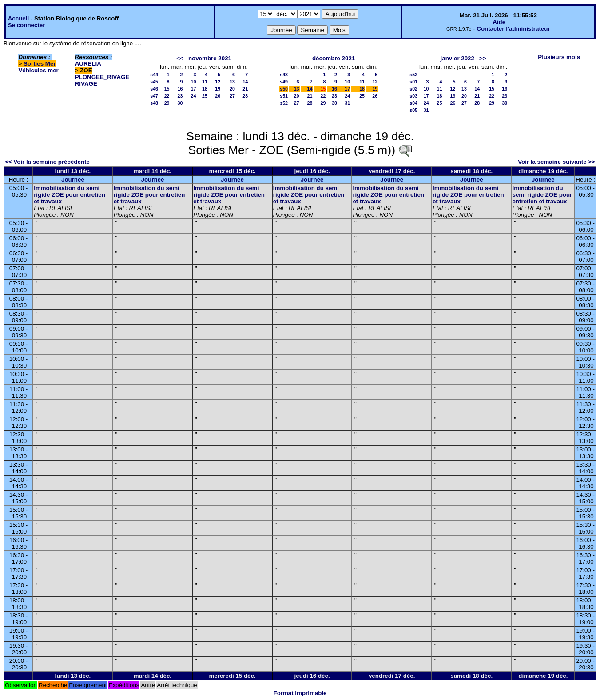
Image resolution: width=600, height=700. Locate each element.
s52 (284, 103)
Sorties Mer (40, 64)
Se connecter (27, 25)
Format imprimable (300, 693)
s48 (154, 103)
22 (167, 96)
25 (205, 96)
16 (180, 89)
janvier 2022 (457, 58)
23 (180, 96)
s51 (284, 96)
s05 (413, 110)
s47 (154, 96)
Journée (73, 180)
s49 (284, 82)
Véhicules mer (38, 70)
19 (218, 89)
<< (180, 58)
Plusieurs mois (559, 57)
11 (205, 82)
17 (194, 89)
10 (194, 82)
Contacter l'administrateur (513, 29)
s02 (413, 89)
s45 (154, 82)
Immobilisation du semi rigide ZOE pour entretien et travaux (70, 195)
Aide (499, 22)
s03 (413, 96)
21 (245, 89)
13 (232, 82)
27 (232, 96)
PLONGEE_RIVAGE (102, 77)
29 (167, 103)
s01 (413, 82)
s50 (284, 89)
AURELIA (88, 64)
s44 (154, 75)
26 (218, 96)
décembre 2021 (334, 58)
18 (205, 89)
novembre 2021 (210, 58)
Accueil (18, 18)
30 (180, 103)
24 (194, 96)
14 (245, 82)
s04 (413, 103)
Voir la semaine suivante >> (556, 162)
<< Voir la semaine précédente (47, 162)
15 (167, 89)
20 (232, 89)
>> (483, 58)
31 (347, 103)
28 (245, 96)
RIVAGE (86, 84)
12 (218, 82)
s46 (154, 89)
